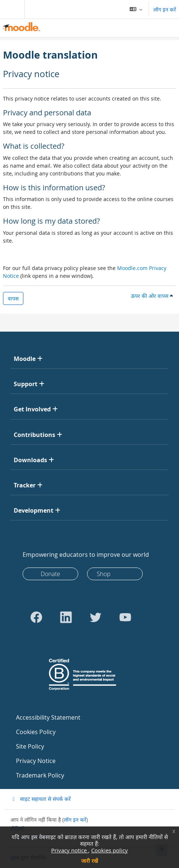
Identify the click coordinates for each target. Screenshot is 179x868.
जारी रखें (89, 861)
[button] (136, 9)
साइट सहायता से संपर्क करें (41, 799)
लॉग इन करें (165, 9)
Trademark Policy (40, 775)
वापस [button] (13, 298)
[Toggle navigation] (11, 9)
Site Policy (30, 746)
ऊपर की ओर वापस (152, 296)
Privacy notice (70, 850)
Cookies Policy (36, 732)
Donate (51, 574)
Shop (104, 574)
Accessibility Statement (48, 717)
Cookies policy (110, 850)
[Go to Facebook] (36, 617)
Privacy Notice (36, 761)
